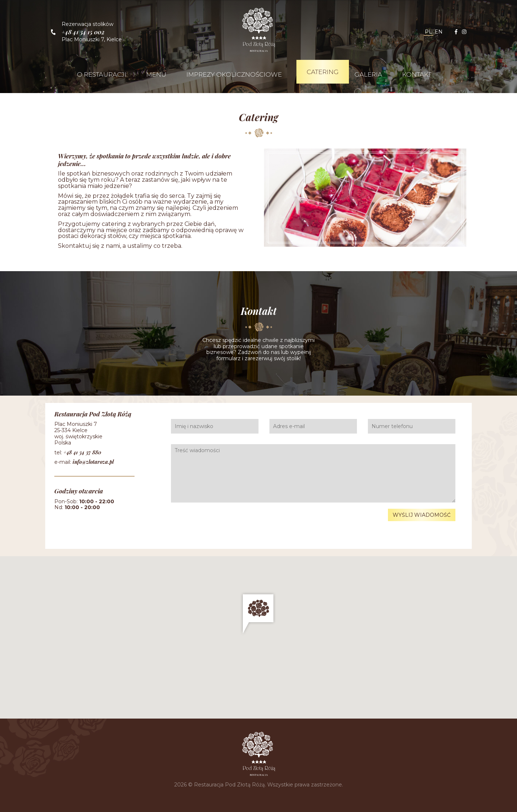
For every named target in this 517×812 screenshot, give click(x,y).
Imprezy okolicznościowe (234, 74)
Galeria (368, 74)
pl (428, 32)
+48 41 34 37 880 (82, 452)
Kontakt (417, 74)
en (439, 32)
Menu (156, 74)
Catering (323, 72)
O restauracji (102, 74)
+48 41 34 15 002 (83, 32)
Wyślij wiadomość (422, 515)
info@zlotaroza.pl (93, 462)
